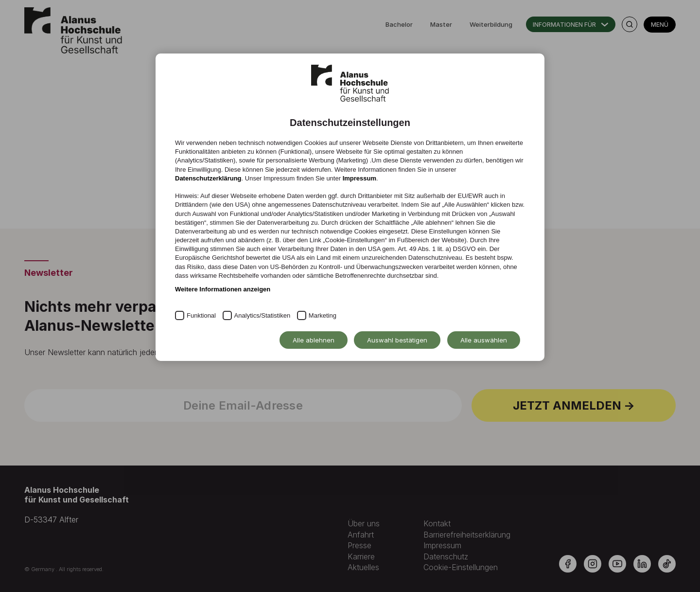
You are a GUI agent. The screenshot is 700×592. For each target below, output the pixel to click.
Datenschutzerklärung (208, 178)
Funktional (201, 315)
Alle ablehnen (314, 340)
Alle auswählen (484, 340)
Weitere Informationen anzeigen (223, 289)
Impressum (359, 178)
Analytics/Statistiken (262, 315)
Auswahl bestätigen (397, 340)
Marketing (323, 315)
